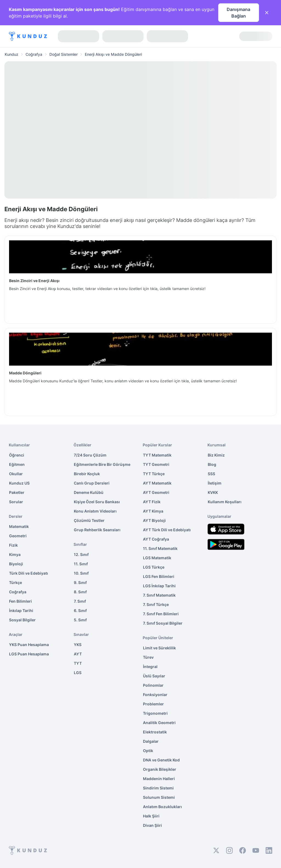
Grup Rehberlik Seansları (97, 530)
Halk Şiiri (151, 816)
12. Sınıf (81, 554)
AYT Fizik (152, 502)
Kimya (15, 554)
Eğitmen (17, 464)
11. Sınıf (81, 564)
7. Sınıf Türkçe (156, 604)
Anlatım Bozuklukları (162, 807)
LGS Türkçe (154, 567)
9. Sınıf (80, 582)
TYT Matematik (157, 455)
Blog (212, 464)
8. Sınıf (80, 592)
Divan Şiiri (152, 825)
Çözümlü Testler (89, 520)
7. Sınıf (80, 601)
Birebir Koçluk (87, 474)
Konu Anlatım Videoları (95, 511)
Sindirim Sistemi (158, 788)
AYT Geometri (156, 492)
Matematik (19, 526)
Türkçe (16, 582)
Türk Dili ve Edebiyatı (29, 573)
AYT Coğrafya (156, 539)
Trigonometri (155, 713)
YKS (78, 645)
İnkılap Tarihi (21, 610)
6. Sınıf (80, 610)
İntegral (150, 667)
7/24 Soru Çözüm (90, 455)
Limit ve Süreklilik (159, 648)
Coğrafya (18, 592)
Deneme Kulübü (89, 492)
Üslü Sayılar (154, 676)
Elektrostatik (155, 732)
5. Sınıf (80, 620)
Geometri (18, 536)
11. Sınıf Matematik (160, 548)
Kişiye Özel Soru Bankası (97, 502)
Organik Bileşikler (160, 769)
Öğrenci (17, 455)
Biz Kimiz (216, 455)
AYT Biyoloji (154, 520)
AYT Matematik (157, 483)
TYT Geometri (156, 464)
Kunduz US (19, 483)
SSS (211, 474)
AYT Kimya (153, 511)
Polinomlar (153, 685)
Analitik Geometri (159, 723)
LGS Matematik (157, 558)
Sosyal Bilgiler (22, 620)
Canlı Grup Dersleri (92, 483)
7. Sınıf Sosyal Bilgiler (163, 623)
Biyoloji (16, 564)
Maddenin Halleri (159, 779)
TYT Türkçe (154, 474)
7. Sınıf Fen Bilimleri (161, 614)
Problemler (153, 704)
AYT (78, 654)
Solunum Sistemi (159, 797)
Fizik (13, 545)
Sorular (16, 502)
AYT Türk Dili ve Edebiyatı (167, 530)
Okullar (16, 474)
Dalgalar (151, 741)
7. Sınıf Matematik (159, 595)
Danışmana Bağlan (238, 13)
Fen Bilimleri (20, 601)
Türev (148, 657)
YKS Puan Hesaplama (29, 645)
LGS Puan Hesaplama (29, 654)
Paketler (17, 492)
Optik (148, 751)
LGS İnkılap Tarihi (159, 586)
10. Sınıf (81, 573)
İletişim (215, 483)
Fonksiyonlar (155, 695)
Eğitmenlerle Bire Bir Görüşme (102, 464)
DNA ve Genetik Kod (161, 760)
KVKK (213, 492)
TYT (78, 663)
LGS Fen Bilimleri (159, 576)
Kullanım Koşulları (225, 502)
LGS (78, 673)
